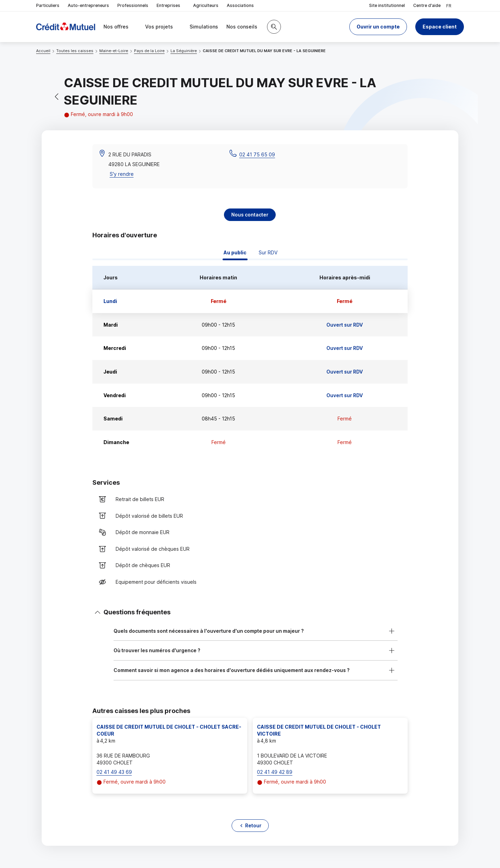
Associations (240, 5)
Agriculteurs (206, 5)
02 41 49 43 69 (114, 772)
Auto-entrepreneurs (88, 5)
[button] (378, 27)
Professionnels (133, 5)
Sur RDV (268, 252)
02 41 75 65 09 (257, 154)
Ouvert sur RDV (345, 325)
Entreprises (171, 6)
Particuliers (48, 5)
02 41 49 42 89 (275, 772)
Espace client (440, 27)
